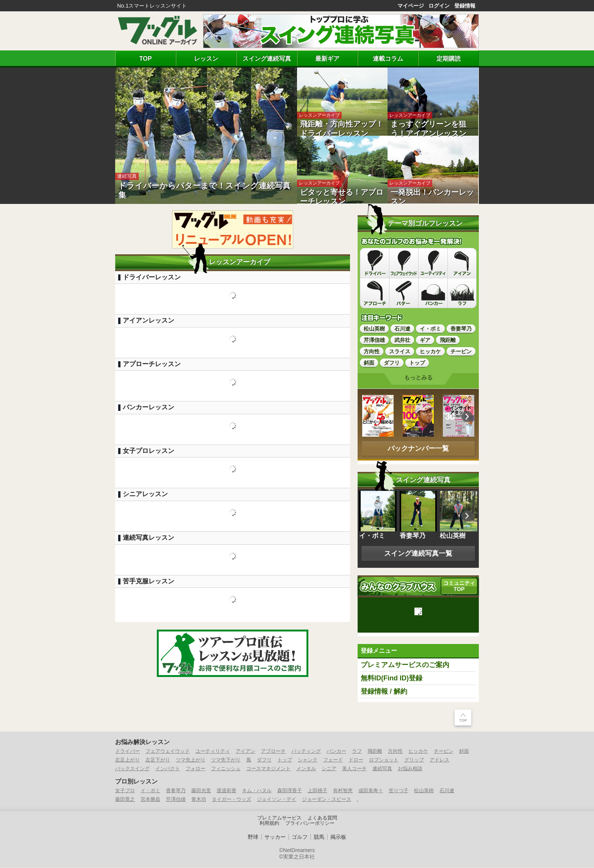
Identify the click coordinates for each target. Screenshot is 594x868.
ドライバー (127, 751)
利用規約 (269, 824)
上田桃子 (317, 791)
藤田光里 (201, 791)
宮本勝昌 (150, 800)
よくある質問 (322, 818)
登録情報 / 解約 (384, 692)
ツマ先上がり (191, 760)
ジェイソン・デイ (277, 800)
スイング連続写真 (267, 58)
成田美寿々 (371, 791)
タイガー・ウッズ (231, 800)
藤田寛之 (125, 800)
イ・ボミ (150, 791)
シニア (329, 769)
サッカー (275, 837)
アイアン (245, 751)
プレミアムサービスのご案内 (405, 665)
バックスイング (132, 769)
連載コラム (388, 58)
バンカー (336, 751)
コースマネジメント (268, 769)
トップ (285, 760)
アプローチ (273, 751)
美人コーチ (354, 769)
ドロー (356, 760)
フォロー (195, 769)
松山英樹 (424, 791)
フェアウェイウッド (168, 751)
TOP (146, 58)
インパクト (168, 769)
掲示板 (338, 837)
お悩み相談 (410, 769)
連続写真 (382, 769)
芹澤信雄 (176, 800)
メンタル (306, 769)
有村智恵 (343, 791)
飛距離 (375, 751)
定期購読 (449, 58)
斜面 (464, 751)
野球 (253, 837)
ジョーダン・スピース (327, 800)
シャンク (308, 760)
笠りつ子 (399, 791)
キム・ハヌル (257, 791)
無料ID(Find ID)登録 (392, 678)
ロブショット (384, 760)
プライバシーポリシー (310, 824)
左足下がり (158, 760)
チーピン (444, 751)
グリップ (414, 760)
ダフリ (264, 760)
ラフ (357, 751)
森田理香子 (290, 791)
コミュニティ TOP (459, 586)
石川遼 (447, 791)
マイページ (411, 6)
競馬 (319, 837)
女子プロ (125, 791)
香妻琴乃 (176, 791)
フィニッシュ (226, 769)
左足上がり (127, 760)
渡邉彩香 (227, 791)
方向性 (395, 751)
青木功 (199, 800)
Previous (369, 417)
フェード (333, 760)
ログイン (439, 6)
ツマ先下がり (226, 760)
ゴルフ (300, 837)
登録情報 (465, 6)
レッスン (206, 58)
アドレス (439, 760)
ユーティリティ (213, 751)
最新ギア (327, 58)
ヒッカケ (418, 751)
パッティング (306, 751)
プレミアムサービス (279, 818)
